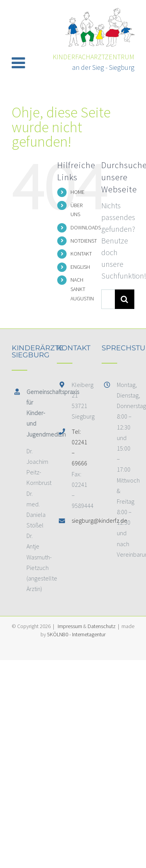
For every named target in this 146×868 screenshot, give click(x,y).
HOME (77, 192)
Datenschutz (102, 626)
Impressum (70, 626)
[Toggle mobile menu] (19, 62)
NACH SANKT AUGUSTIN (82, 289)
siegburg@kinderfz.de (80, 520)
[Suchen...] (108, 299)
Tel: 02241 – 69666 (79, 447)
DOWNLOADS (86, 227)
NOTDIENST (84, 241)
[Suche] (125, 299)
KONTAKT (81, 254)
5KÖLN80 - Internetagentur (76, 634)
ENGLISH (80, 267)
